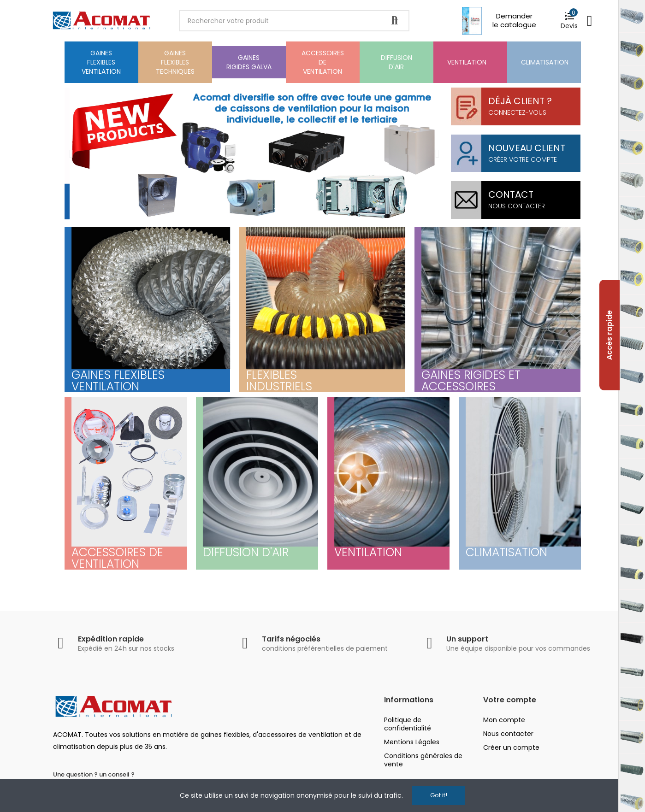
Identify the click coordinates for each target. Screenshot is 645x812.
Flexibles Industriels (279, 381)
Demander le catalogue (514, 20)
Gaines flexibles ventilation (118, 381)
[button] (246, 211)
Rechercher (395, 21)
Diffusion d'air (246, 552)
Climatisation (506, 552)
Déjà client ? (520, 101)
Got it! (439, 795)
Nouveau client (527, 148)
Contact (511, 194)
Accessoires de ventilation (117, 558)
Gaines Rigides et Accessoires (471, 381)
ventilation (368, 552)
